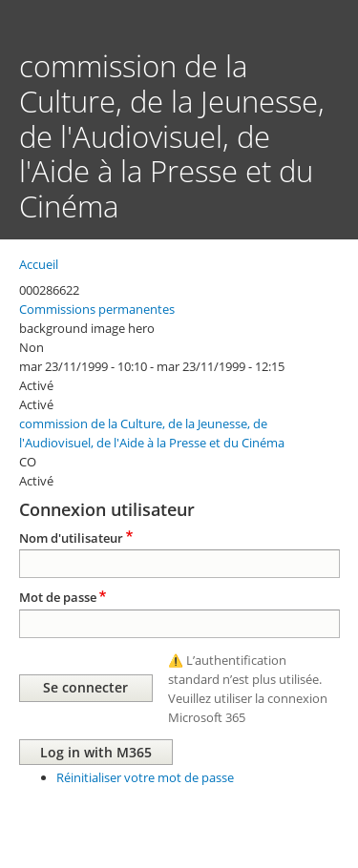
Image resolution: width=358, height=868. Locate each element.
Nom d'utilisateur (71, 538)
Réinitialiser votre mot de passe (145, 777)
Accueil (39, 264)
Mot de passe (58, 597)
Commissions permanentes (97, 309)
